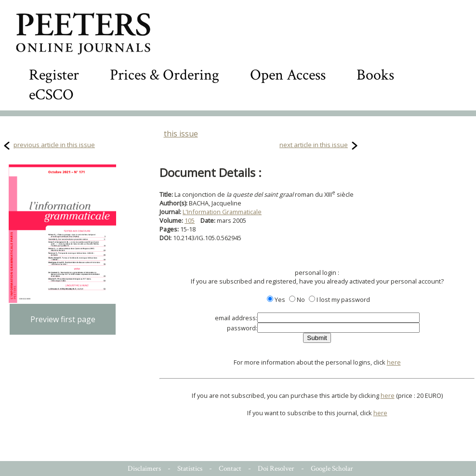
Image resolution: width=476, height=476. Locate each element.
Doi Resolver (276, 469)
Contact (230, 469)
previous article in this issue (54, 145)
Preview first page (63, 319)
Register (54, 75)
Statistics (190, 469)
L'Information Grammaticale (222, 212)
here (394, 362)
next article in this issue (314, 145)
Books (375, 75)
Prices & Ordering (165, 75)
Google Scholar (332, 469)
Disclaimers (144, 469)
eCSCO (51, 95)
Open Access (288, 75)
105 (190, 220)
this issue (181, 134)
